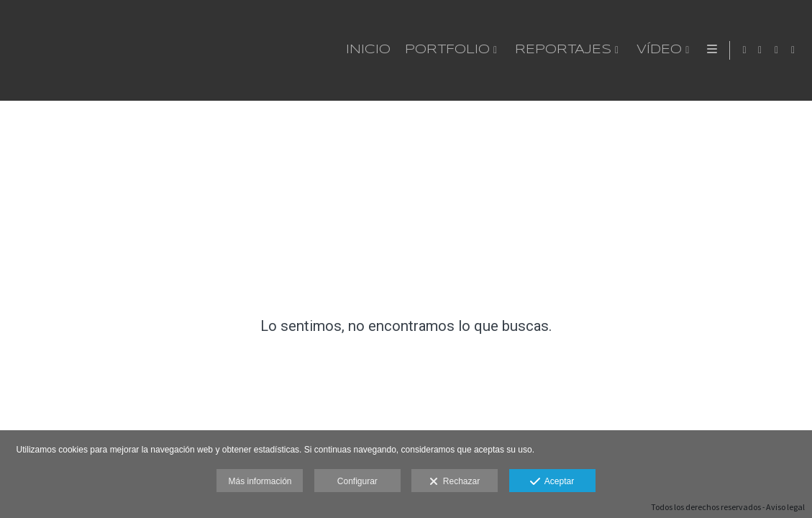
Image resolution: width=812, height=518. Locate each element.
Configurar (357, 481)
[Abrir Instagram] (777, 50)
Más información (260, 481)
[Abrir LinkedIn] (793, 50)
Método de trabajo (609, 50)
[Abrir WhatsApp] (760, 50)
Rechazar (455, 482)
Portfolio (268, 50)
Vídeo (480, 50)
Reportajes (384, 50)
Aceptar (552, 482)
